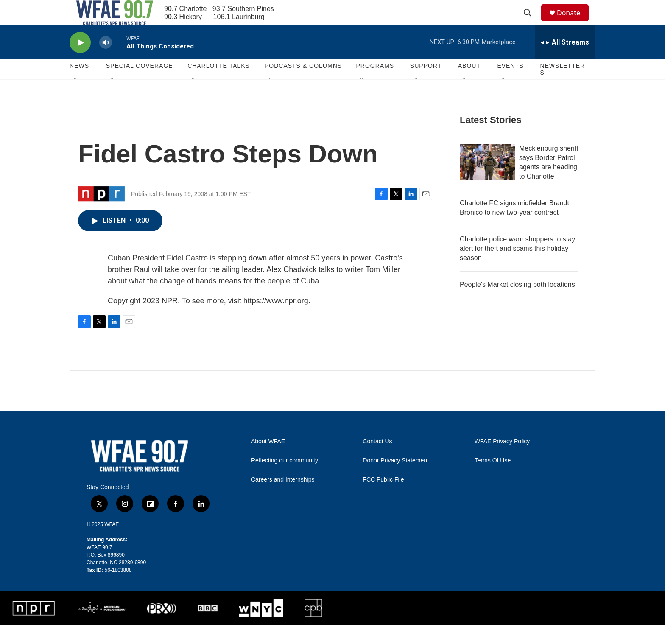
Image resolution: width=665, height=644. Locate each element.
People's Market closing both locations (517, 304)
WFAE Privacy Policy (502, 461)
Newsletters (562, 88)
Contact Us (377, 461)
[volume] (106, 62)
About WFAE (268, 461)
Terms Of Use (493, 480)
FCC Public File (383, 499)
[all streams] (565, 62)
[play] (80, 62)
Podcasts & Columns (303, 85)
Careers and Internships (283, 499)
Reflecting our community (285, 480)
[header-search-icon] (531, 22)
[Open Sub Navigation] (76, 98)
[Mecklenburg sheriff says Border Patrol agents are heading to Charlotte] (487, 181)
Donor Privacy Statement (396, 480)
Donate (574, 22)
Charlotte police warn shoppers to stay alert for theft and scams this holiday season (517, 267)
